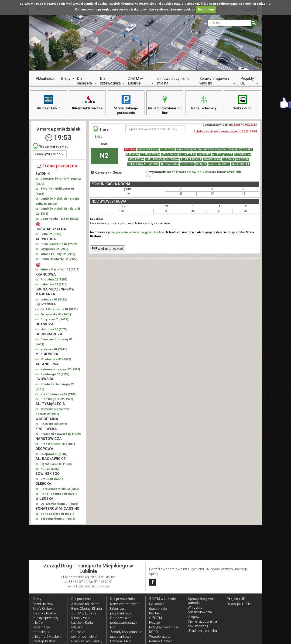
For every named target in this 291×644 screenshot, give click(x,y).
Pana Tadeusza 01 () (59, 494)
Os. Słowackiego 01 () (59, 504)
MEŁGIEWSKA (170, 155)
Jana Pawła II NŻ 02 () (60, 219)
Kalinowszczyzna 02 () (60, 369)
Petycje (154, 623)
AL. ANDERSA (188, 155)
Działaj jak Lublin (239, 604)
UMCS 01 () (52, 479)
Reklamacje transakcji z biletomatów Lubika (47, 632)
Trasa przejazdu (57, 166)
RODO (154, 632)
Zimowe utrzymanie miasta (173, 81)
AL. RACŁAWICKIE (191, 160)
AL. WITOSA (168, 150)
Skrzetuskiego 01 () (58, 519)
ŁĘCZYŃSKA (245, 150)
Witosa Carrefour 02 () (60, 270)
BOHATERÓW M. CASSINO (143, 164)
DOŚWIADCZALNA (148, 150)
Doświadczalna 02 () (59, 244)
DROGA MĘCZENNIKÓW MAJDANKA (214, 150)
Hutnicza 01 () (54, 329)
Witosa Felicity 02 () (58, 254)
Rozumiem (206, 9)
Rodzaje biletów (44, 641)
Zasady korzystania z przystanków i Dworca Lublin (126, 637)
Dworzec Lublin (48, 102)
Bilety (66, 79)
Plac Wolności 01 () (58, 444)
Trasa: (101, 129)
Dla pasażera (84, 81)
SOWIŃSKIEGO (212, 160)
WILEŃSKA (242, 160)
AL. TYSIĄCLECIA (222, 155)
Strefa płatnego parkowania (126, 104)
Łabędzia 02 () (54, 285)
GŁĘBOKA (228, 160)
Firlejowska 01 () (56, 314)
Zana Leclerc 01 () (57, 514)
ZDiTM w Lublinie (135, 81)
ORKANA (201, 164)
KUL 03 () (50, 469)
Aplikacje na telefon (85, 604)
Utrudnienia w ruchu (202, 631)
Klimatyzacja (81, 618)
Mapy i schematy (204, 102)
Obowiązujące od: (49, 154)
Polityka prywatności (164, 627)
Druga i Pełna (236, 233)
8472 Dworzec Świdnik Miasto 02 (181, 174)
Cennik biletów (43, 604)
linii (99, 137)
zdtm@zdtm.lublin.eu (94, 586)
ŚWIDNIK (130, 150)
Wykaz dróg (242, 102)
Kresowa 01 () (54, 349)
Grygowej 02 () (54, 249)
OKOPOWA (172, 160)
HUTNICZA (132, 155)
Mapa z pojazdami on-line (165, 104)
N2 (104, 156)
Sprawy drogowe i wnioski (214, 81)
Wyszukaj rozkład (51, 146)
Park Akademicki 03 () (60, 489)
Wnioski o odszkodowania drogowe (200, 612)
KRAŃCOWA (184, 150)
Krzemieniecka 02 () (59, 394)
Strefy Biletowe (43, 609)
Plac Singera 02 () (57, 399)
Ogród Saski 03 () (56, 464)
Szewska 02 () (54, 424)
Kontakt (155, 613)
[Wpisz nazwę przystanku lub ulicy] (155, 129)
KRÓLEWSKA (136, 160)
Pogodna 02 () (54, 279)
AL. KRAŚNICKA (170, 164)
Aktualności (45, 79)
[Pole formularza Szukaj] (229, 23)
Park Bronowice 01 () (59, 309)
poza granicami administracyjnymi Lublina (136, 233)
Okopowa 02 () (54, 454)
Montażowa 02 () (56, 359)
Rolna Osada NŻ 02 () (59, 259)
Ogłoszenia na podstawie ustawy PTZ (124, 623)
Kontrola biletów (45, 613)
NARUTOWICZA (155, 160)
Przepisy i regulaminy (87, 641)
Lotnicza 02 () (54, 299)
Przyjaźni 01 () (54, 319)
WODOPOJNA (243, 155)
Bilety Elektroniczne (87, 102)
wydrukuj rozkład (108, 249)
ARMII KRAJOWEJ (219, 164)
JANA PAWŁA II (240, 164)
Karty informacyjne (124, 604)
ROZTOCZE (187, 164)
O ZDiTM (156, 618)
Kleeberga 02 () (55, 374)
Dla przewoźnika (110, 81)
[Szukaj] (254, 23)
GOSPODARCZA (150, 155)
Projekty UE (247, 81)
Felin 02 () (51, 234)
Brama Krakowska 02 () (61, 434)
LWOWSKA (204, 155)
